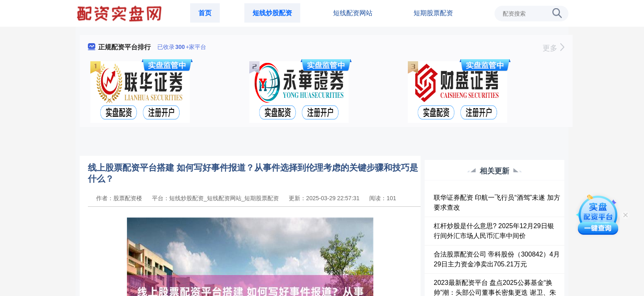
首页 (205, 13)
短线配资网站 (353, 13)
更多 (553, 48)
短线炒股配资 (272, 13)
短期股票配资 (433, 13)
